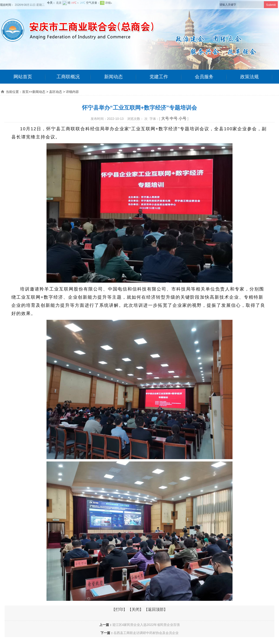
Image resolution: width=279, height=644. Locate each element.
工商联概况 (68, 77)
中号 (174, 119)
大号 (165, 119)
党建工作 (159, 77)
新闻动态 (113, 77)
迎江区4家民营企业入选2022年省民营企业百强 (146, 625)
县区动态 (56, 92)
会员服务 (204, 77)
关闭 (136, 610)
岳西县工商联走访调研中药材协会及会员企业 (146, 633)
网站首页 (23, 77)
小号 (183, 119)
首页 (25, 92)
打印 (119, 610)
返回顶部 (156, 610)
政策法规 (249, 77)
